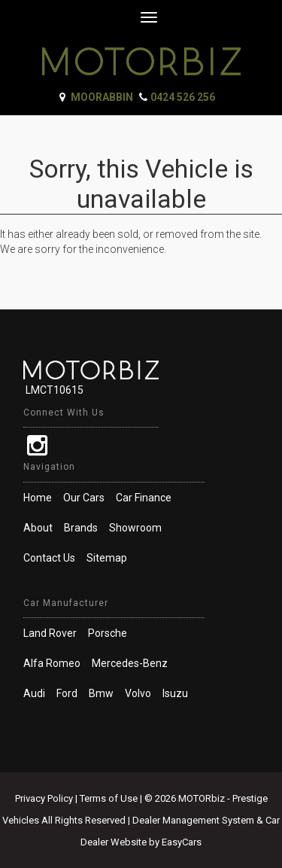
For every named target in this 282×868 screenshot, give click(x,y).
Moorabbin (102, 97)
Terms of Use (110, 798)
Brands (81, 528)
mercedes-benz (130, 663)
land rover (50, 633)
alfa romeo (52, 663)
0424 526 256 (183, 97)
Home (38, 498)
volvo (138, 693)
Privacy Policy (45, 798)
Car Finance (144, 498)
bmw (101, 693)
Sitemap (107, 558)
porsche (108, 633)
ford (67, 693)
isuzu (175, 693)
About (38, 528)
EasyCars (182, 842)
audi (34, 693)
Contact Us (49, 558)
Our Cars (84, 498)
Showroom (135, 528)
